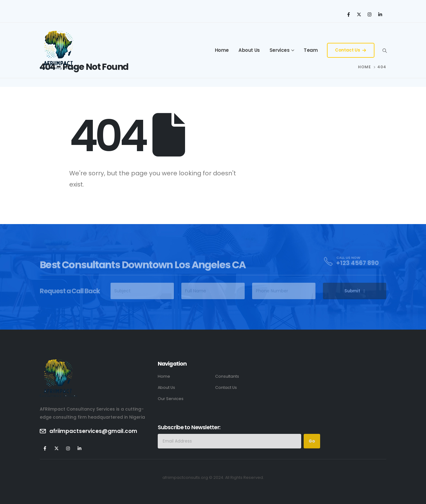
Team (311, 50)
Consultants (227, 376)
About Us (249, 50)
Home (222, 50)
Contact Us (351, 50)
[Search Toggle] (385, 51)
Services (280, 50)
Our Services (171, 399)
